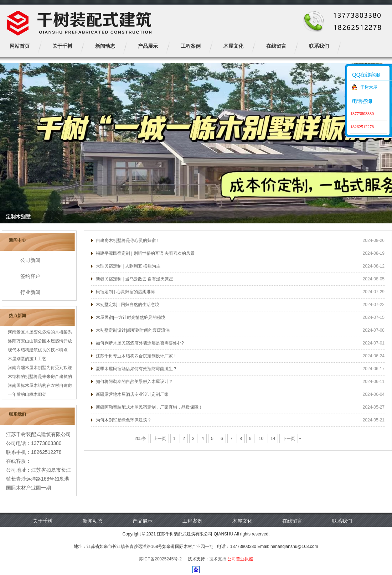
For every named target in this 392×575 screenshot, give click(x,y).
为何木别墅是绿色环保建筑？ (124, 420)
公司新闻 (30, 260)
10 (261, 439)
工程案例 (192, 521)
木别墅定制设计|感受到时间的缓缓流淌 (133, 330)
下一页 (289, 439)
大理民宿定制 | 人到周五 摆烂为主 (128, 266)
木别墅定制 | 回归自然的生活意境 (128, 305)
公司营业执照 (240, 559)
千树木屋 (369, 87)
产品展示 (143, 521)
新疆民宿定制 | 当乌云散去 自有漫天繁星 (135, 279)
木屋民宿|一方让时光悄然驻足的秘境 (131, 317)
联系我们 (342, 521)
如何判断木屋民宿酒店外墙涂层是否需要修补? (140, 343)
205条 (140, 439)
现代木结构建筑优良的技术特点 (38, 350)
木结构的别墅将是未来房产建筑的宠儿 (40, 378)
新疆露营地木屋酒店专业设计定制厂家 (132, 394)
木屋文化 (242, 521)
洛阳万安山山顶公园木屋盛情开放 (40, 341)
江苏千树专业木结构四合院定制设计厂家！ (136, 356)
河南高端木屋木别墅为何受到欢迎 (40, 368)
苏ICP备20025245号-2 (160, 559)
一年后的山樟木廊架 (27, 394)
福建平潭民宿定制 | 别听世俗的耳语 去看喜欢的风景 (145, 253)
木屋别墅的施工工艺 (27, 359)
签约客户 (30, 276)
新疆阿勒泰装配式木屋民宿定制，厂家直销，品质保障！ (149, 407)
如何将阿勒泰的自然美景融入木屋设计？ (134, 382)
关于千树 (43, 521)
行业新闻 (30, 292)
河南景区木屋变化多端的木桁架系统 (40, 333)
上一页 (160, 439)
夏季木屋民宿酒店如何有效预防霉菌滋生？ (136, 369)
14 (273, 439)
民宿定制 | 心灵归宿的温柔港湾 (125, 292)
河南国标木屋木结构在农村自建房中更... (40, 387)
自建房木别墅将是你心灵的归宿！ (128, 240)
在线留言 (292, 521)
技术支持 (218, 559)
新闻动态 (93, 521)
